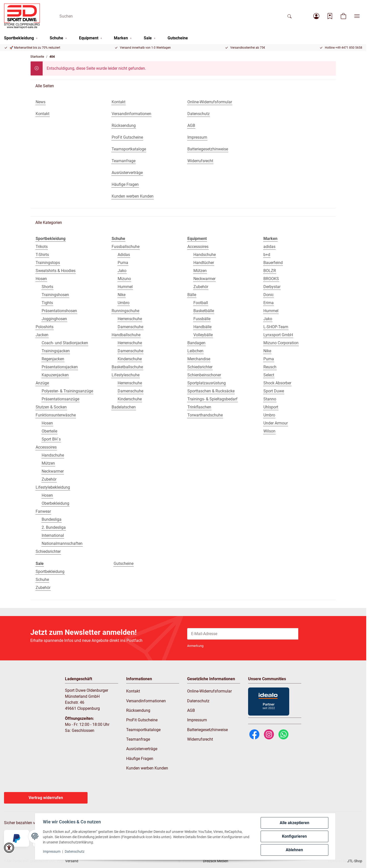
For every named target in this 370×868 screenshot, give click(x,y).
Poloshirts (45, 327)
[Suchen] (170, 16)
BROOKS (271, 279)
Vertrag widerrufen (46, 798)
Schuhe (42, 580)
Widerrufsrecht (200, 739)
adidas (269, 247)
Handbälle (202, 327)
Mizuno (124, 279)
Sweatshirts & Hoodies (56, 271)
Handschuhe (53, 455)
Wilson (269, 431)
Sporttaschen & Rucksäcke (211, 391)
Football (201, 303)
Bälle (192, 295)
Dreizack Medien (216, 861)
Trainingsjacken (56, 351)
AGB (191, 710)
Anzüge (42, 383)
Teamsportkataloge (143, 730)
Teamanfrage (138, 739)
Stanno (270, 399)
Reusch (270, 367)
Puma (123, 263)
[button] (316, 16)
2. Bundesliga (54, 527)
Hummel (125, 287)
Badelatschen (124, 407)
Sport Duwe (274, 391)
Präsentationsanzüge (60, 399)
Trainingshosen (55, 295)
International (53, 535)
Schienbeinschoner (204, 375)
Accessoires (46, 447)
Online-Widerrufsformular (209, 691)
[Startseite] (22, 16)
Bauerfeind (273, 263)
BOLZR (270, 271)
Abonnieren (317, 634)
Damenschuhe (130, 327)
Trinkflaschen (199, 407)
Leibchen (195, 351)
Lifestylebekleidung (53, 487)
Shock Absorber (277, 383)
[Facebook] (254, 734)
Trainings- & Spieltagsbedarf (212, 399)
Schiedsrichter (48, 551)
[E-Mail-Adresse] (243, 634)
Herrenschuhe (130, 319)
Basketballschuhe (127, 367)
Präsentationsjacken (60, 367)
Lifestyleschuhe (126, 375)
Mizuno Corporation (281, 343)
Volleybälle (203, 335)
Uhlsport (271, 407)
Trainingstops (48, 263)
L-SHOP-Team (276, 327)
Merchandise (199, 359)
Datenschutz (75, 851)
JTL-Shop (355, 861)
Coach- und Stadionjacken (65, 343)
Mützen (48, 463)
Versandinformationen (146, 701)
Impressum (52, 851)
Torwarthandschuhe (205, 415)
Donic (269, 295)
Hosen (41, 279)
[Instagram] (269, 734)
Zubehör (49, 479)
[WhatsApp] (283, 734)
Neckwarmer (53, 471)
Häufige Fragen (140, 759)
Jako (122, 271)
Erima (269, 303)
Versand (72, 861)
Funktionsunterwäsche (56, 415)
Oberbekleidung (55, 503)
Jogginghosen (54, 319)
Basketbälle (204, 311)
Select (269, 375)
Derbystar (272, 287)
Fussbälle (202, 319)
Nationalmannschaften (62, 543)
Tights (47, 303)
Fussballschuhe (126, 247)
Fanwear (43, 511)
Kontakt (133, 691)
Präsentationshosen (59, 311)
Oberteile (49, 431)
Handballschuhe (126, 335)
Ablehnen (294, 850)
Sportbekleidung (50, 572)
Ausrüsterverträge (142, 749)
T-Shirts (42, 255)
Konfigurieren (294, 836)
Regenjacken (53, 359)
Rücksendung (138, 710)
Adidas (124, 255)
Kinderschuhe (130, 359)
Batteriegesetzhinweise (207, 730)
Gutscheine (124, 563)
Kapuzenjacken (55, 375)
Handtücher (204, 263)
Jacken (42, 335)
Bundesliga (52, 519)
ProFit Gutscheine (142, 720)
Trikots (42, 247)
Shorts (47, 287)
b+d (267, 255)
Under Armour (276, 423)
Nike (122, 295)
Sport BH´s (51, 439)
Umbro (124, 303)
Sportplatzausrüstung (207, 383)
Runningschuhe (125, 311)
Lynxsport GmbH (278, 335)
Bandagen (196, 343)
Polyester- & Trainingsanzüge (67, 391)
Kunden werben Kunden (147, 768)
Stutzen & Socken (51, 407)
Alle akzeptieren (294, 823)
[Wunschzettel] (330, 16)
